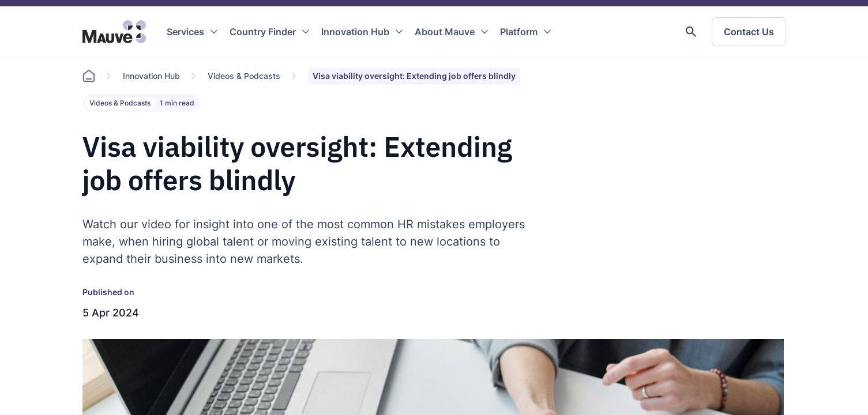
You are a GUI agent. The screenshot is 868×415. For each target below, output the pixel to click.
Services (185, 32)
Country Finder (263, 32)
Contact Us (749, 32)
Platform (519, 32)
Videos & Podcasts (244, 76)
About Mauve (445, 32)
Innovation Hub (355, 32)
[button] (691, 32)
